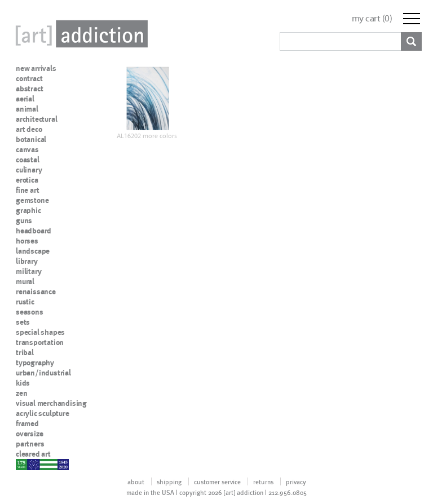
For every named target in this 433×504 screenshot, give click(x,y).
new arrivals (36, 68)
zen (21, 393)
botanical (31, 139)
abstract (29, 89)
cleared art (33, 454)
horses (27, 241)
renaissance (36, 291)
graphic (28, 210)
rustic (25, 302)
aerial (25, 99)
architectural (36, 119)
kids (23, 383)
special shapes (40, 332)
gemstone (32, 200)
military (28, 271)
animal (27, 109)
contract (29, 78)
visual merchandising (51, 403)
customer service (217, 481)
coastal (28, 160)
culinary (29, 170)
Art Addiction (79, 34)
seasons (30, 312)
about (136, 481)
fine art (27, 190)
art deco (29, 129)
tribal (25, 352)
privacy (296, 481)
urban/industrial (43, 373)
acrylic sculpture (43, 413)
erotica (27, 180)
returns (263, 481)
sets (23, 322)
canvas (27, 149)
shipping (169, 481)
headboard (34, 231)
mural (25, 281)
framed (27, 423)
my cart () (372, 18)
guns (24, 220)
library (27, 261)
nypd (24, 464)
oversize (29, 434)
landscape (33, 251)
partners (30, 444)
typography (35, 362)
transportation (40, 342)
